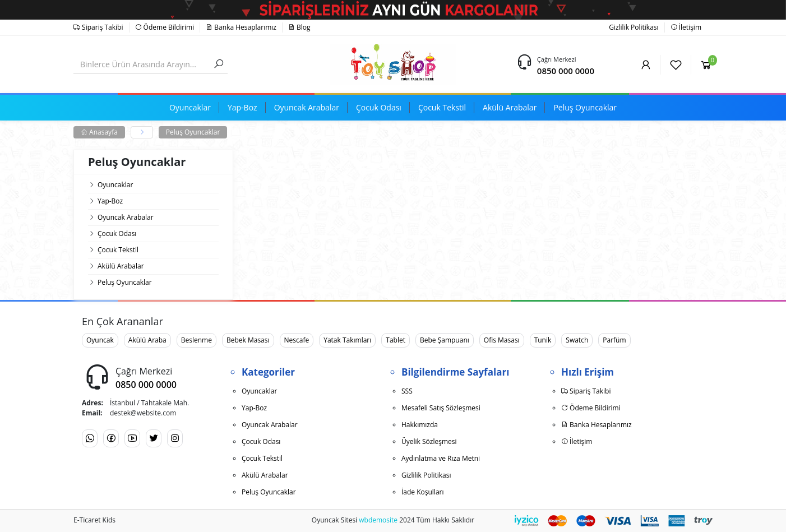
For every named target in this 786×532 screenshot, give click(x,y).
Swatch (577, 340)
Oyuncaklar (115, 185)
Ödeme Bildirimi (165, 27)
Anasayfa (99, 132)
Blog (299, 27)
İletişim (686, 27)
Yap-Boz (110, 201)
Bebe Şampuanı (445, 340)
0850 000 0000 (566, 71)
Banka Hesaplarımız (241, 27)
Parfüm (614, 340)
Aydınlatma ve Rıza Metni (441, 458)
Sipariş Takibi (98, 27)
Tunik (543, 340)
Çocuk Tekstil (118, 250)
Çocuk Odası (117, 233)
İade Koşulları (423, 492)
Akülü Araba (147, 340)
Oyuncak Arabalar (126, 217)
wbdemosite (378, 520)
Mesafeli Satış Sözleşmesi (441, 408)
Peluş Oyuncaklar (193, 132)
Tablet (396, 340)
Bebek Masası (248, 340)
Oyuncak (100, 340)
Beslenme (197, 340)
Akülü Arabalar (121, 266)
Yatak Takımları (347, 340)
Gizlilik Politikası (634, 27)
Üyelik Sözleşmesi (429, 441)
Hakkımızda (420, 425)
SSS (407, 391)
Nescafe (297, 340)
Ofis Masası (502, 340)
